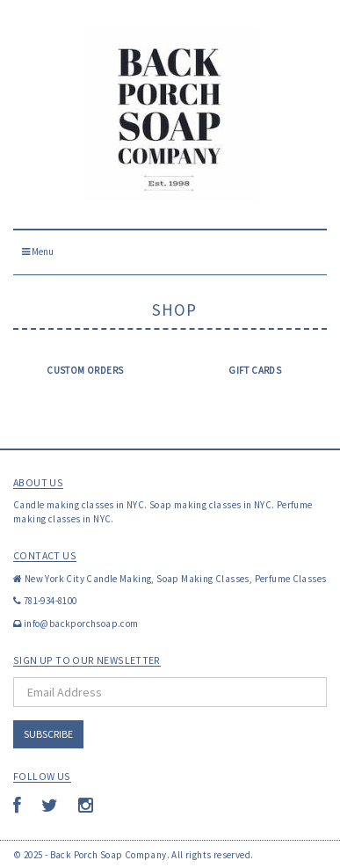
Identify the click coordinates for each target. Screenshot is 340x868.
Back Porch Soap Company (109, 855)
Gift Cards (255, 370)
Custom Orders (85, 370)
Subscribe (48, 734)
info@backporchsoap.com (81, 624)
